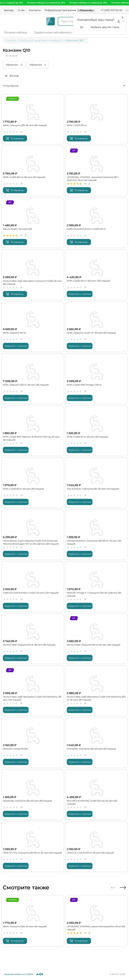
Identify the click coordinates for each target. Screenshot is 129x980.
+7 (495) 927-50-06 (111, 10)
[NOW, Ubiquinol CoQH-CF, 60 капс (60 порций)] (97, 326)
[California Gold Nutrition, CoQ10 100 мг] (97, 222)
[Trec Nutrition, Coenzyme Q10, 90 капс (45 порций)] (97, 482)
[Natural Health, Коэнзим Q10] (33, 222)
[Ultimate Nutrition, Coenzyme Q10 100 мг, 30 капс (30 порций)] (97, 534)
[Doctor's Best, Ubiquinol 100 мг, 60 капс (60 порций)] (97, 638)
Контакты (35, 10)
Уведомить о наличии (80, 293)
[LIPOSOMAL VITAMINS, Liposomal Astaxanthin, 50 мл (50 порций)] (97, 921)
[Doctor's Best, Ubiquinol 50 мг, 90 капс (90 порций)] (33, 638)
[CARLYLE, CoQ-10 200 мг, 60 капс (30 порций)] (97, 846)
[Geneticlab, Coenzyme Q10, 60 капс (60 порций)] (33, 794)
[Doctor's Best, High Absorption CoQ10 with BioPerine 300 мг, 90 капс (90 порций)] (97, 690)
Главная (11, 40)
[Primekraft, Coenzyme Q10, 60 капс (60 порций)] (97, 742)
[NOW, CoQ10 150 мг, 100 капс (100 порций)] (97, 274)
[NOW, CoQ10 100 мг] (97, 118)
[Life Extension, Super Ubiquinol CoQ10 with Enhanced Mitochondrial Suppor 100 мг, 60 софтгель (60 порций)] (33, 534)
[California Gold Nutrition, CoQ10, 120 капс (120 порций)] (33, 586)
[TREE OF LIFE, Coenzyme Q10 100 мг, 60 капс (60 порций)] (33, 846)
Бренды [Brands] (9, 10)
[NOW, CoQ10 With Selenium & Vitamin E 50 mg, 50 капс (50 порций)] (33, 430)
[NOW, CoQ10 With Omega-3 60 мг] (97, 378)
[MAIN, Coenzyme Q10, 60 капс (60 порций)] (33, 118)
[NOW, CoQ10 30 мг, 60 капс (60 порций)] (97, 430)
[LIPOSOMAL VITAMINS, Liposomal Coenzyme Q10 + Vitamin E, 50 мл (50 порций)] (97, 170)
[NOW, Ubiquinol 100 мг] (33, 326)
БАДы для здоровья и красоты (41, 40)
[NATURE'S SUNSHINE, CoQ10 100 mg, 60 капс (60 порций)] (97, 794)
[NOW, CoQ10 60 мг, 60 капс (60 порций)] (33, 482)
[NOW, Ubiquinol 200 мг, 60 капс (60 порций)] (33, 378)
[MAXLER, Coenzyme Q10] (33, 742)
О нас (21, 10)
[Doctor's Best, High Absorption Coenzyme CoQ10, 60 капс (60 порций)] (33, 274)
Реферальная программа (60, 10)
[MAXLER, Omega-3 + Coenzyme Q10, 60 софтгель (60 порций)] (97, 586)
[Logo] (13, 21)
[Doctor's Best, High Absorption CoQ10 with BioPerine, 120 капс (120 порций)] (33, 690)
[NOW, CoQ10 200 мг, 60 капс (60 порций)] (33, 170)
